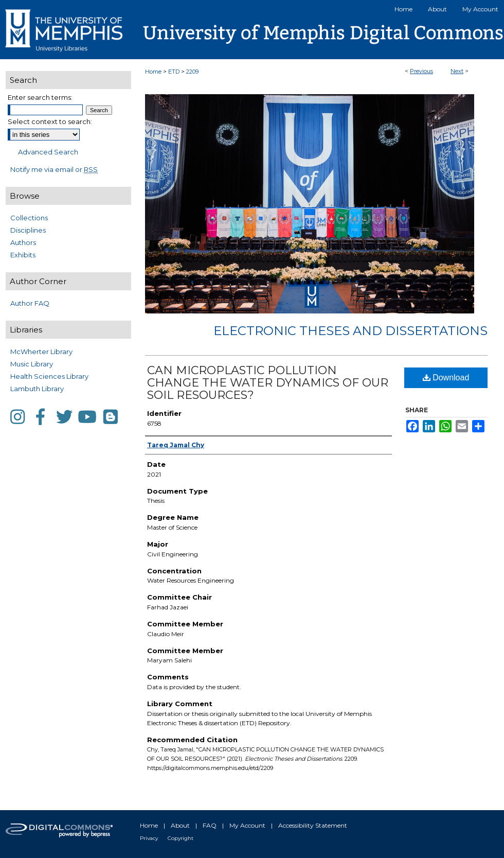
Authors (23, 242)
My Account (247, 825)
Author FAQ (30, 303)
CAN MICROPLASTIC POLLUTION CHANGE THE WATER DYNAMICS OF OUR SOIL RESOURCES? (268, 383)
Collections (29, 218)
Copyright (181, 838)
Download (446, 378)
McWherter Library (41, 352)
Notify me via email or (54, 169)
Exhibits (23, 255)
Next (457, 71)
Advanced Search (48, 152)
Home (153, 72)
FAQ (210, 825)
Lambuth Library (37, 389)
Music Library (32, 364)
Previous (421, 71)
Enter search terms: (40, 97)
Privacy (149, 838)
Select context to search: (50, 121)
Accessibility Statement (313, 825)
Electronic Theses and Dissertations (350, 331)
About (180, 825)
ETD (174, 72)
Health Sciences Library (49, 376)
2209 (192, 72)
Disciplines (28, 230)
